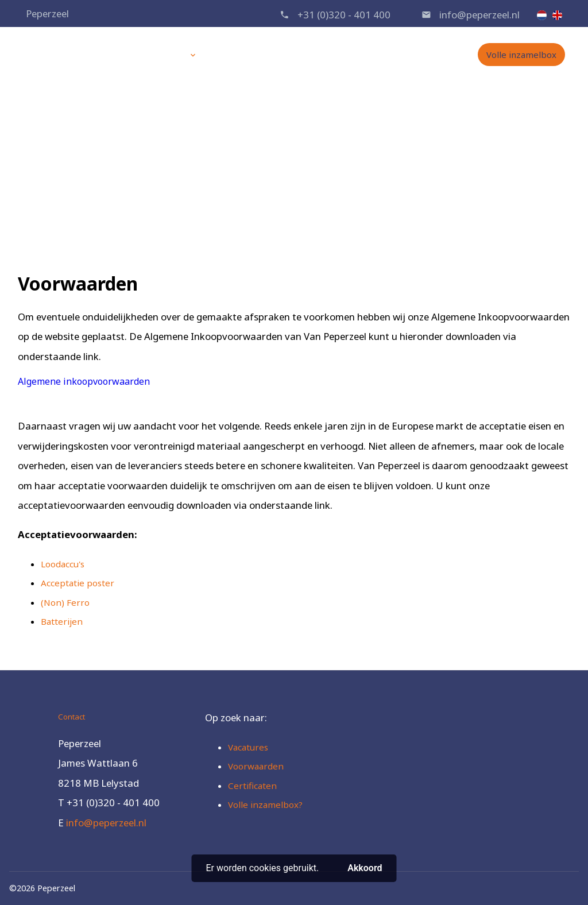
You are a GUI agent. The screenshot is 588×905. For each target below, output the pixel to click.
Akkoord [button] (365, 868)
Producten (238, 55)
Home (114, 55)
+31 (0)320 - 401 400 (344, 15)
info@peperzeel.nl (479, 15)
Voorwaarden (311, 176)
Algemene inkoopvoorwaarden (84, 381)
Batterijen (62, 621)
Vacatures (355, 55)
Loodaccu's (63, 564)
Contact (409, 55)
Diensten (165, 55)
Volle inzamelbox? (265, 805)
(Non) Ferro (65, 602)
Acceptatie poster (78, 583)
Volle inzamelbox (521, 55)
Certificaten (252, 786)
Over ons (297, 55)
